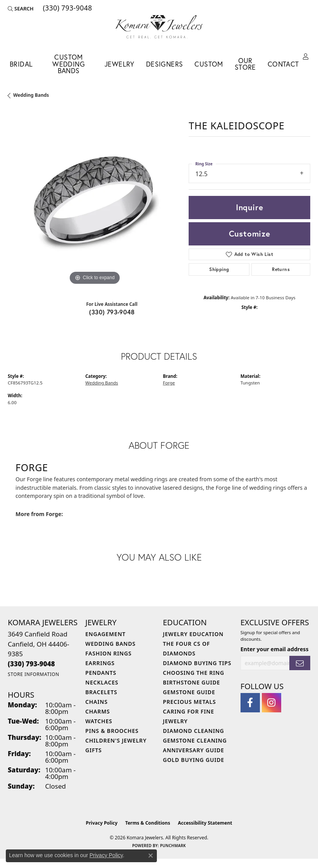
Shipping (219, 269)
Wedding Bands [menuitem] (110, 644)
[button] (21, 9)
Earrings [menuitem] (100, 663)
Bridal (21, 64)
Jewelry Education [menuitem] (193, 634)
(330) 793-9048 (112, 312)
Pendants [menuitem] (101, 673)
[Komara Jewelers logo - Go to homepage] (159, 27)
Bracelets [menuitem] (101, 692)
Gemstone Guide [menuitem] (189, 692)
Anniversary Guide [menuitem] (194, 750)
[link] (67, 9)
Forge (169, 383)
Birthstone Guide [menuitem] (192, 682)
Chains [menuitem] (96, 702)
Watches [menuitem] (99, 721)
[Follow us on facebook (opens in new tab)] (250, 703)
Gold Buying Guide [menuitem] (194, 760)
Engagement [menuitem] (105, 634)
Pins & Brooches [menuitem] (112, 731)
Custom (209, 64)
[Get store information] (34, 674)
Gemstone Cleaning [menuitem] (195, 740)
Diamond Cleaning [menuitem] (194, 731)
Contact (283, 64)
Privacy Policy (102, 823)
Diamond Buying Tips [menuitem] (197, 663)
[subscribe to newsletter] (300, 663)
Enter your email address (275, 649)
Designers (165, 64)
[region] (94, 200)
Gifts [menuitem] (94, 750)
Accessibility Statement (205, 823)
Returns (281, 269)
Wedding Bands (31, 95)
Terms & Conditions (148, 823)
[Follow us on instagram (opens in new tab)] (272, 703)
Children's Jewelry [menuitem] (116, 740)
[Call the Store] (31, 664)
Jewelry (119, 64)
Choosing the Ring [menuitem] (194, 673)
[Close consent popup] (151, 856)
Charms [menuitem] (97, 711)
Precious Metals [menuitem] (190, 702)
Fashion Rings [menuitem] (108, 653)
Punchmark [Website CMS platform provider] (173, 846)
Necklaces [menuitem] (102, 682)
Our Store (245, 64)
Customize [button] (250, 233)
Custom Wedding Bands (69, 64)
